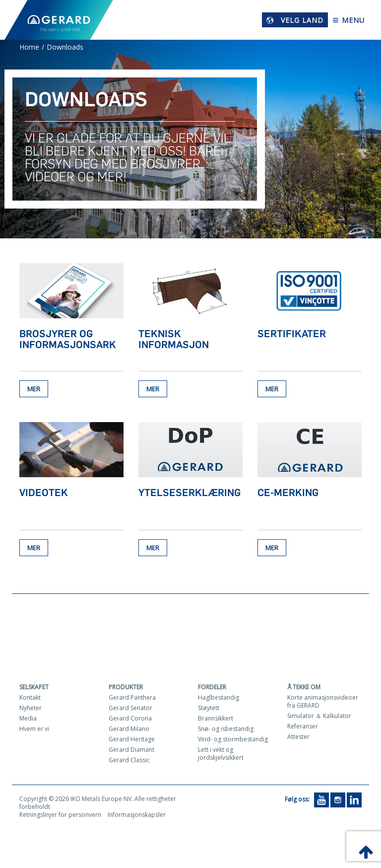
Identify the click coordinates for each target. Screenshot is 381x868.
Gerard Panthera (132, 699)
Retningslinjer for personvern (60, 817)
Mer (34, 390)
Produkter (126, 689)
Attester (298, 739)
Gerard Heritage (132, 741)
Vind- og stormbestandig (233, 741)
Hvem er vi (34, 731)
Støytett (209, 710)
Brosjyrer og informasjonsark (68, 339)
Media (28, 720)
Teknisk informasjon (174, 339)
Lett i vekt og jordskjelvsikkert (221, 756)
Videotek (44, 494)
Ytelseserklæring (190, 494)
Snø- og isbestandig (226, 731)
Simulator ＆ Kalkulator (319, 718)
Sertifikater (292, 334)
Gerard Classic (129, 762)
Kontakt (30, 699)
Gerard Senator (130, 710)
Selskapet (34, 689)
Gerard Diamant (131, 752)
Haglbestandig (219, 699)
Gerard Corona (130, 720)
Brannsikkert (216, 720)
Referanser (303, 728)
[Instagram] (338, 801)
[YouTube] (321, 801)
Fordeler (212, 689)
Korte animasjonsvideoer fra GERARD (323, 703)
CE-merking (288, 494)
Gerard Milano (129, 731)
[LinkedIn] (354, 801)
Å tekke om (304, 689)
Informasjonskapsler (137, 817)
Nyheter (31, 710)
